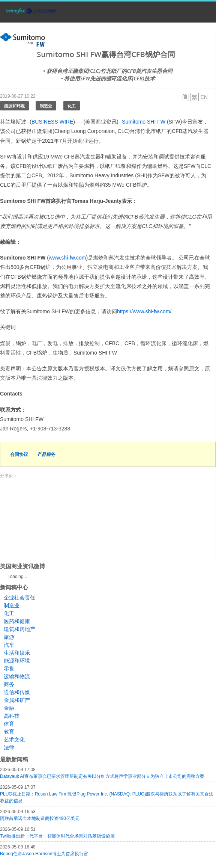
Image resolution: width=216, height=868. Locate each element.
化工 (72, 106)
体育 (9, 724)
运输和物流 (17, 676)
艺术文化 (14, 740)
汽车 (9, 645)
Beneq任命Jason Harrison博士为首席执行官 (44, 854)
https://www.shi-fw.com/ (144, 311)
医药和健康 (17, 621)
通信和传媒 (17, 692)
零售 (9, 669)
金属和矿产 (17, 700)
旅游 (9, 637)
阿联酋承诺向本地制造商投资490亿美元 (40, 818)
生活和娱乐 (17, 653)
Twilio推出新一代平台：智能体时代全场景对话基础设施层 (57, 836)
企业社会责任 (19, 598)
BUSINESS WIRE (52, 122)
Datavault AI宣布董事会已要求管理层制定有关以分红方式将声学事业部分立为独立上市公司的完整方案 (102, 776)
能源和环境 (14, 106)
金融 (9, 708)
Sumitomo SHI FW (144, 122)
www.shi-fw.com (67, 258)
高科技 (12, 716)
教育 (9, 732)
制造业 (46, 106)
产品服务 (46, 454)
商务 (9, 684)
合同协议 (19, 454)
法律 (9, 747)
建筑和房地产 (19, 629)
